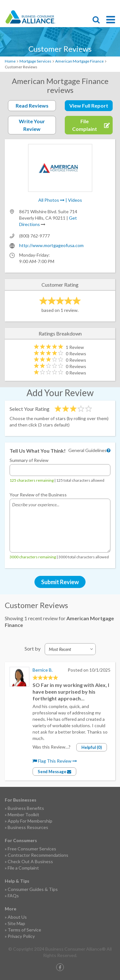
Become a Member (90, 5)
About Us (17, 917)
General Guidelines (87, 450)
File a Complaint (23, 868)
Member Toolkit (23, 814)
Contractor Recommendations (38, 855)
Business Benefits (26, 808)
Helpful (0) (92, 747)
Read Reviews (32, 106)
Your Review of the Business (38, 495)
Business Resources (28, 827)
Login (112, 5)
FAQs (13, 896)
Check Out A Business (30, 861)
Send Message (54, 772)
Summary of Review (29, 460)
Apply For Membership (30, 821)
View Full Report (89, 106)
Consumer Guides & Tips (33, 889)
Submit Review (60, 582)
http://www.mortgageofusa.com (51, 245)
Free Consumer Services (32, 849)
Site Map (16, 923)
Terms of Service (24, 930)
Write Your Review (32, 125)
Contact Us (101, 5)
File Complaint (79, 5)
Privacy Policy (21, 936)
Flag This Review (55, 761)
